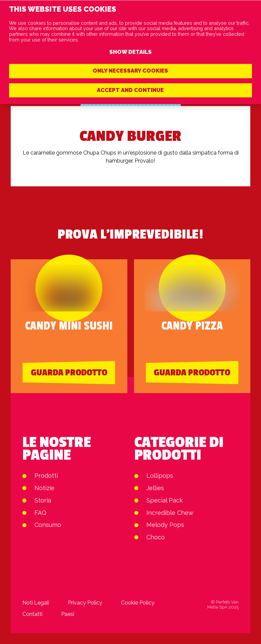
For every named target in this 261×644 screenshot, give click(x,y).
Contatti (32, 614)
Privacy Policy (85, 603)
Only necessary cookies (130, 71)
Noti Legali (36, 603)
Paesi (68, 614)
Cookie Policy (138, 603)
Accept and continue (130, 90)
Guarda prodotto (69, 373)
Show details (130, 52)
